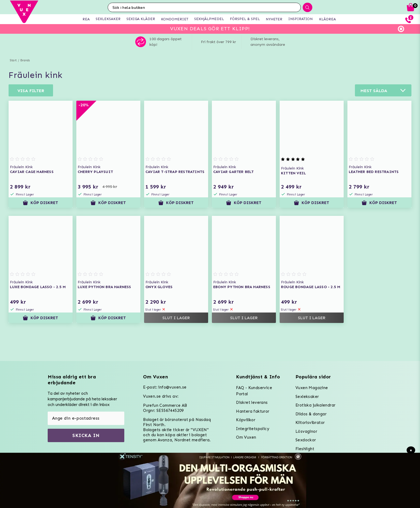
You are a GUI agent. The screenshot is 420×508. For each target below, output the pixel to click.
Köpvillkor (246, 420)
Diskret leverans (252, 402)
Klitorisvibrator (310, 423)
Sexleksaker (307, 397)
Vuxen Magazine (312, 388)
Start (13, 60)
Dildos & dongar (311, 414)
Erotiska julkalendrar (315, 405)
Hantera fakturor (253, 411)
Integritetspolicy (253, 429)
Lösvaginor (306, 431)
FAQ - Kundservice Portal (254, 391)
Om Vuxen (246, 437)
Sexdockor (306, 440)
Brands (25, 60)
